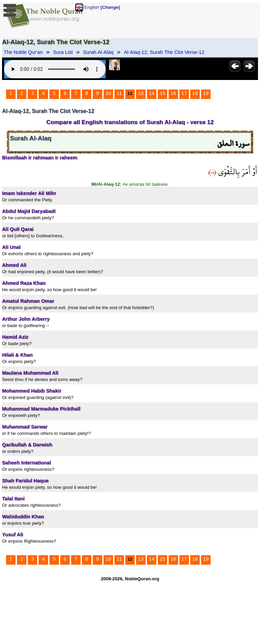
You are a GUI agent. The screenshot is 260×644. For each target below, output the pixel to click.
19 (206, 93)
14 (152, 93)
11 (119, 93)
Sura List (63, 52)
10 (108, 93)
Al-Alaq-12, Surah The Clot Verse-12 (164, 52)
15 (162, 93)
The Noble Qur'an (23, 52)
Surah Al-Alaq (99, 52)
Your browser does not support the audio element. (55, 69)
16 (173, 93)
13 (141, 93)
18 (195, 93)
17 (184, 93)
